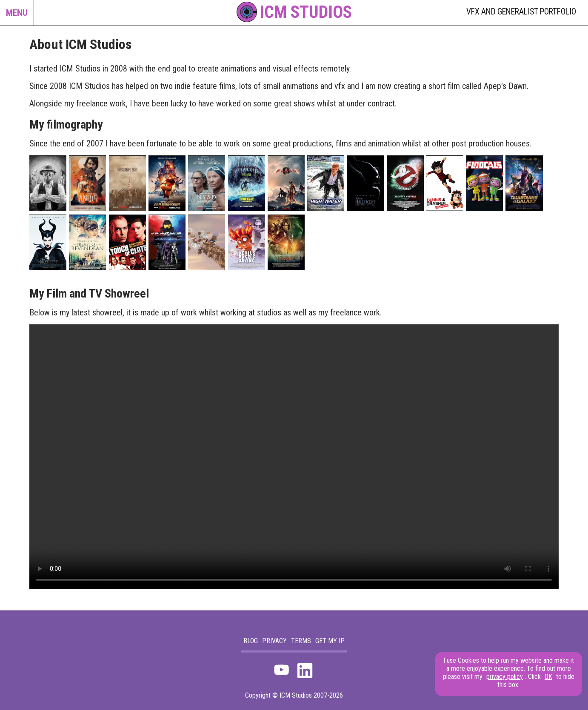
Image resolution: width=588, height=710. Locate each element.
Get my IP (330, 641)
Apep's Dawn (505, 86)
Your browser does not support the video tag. (294, 457)
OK (548, 677)
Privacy (274, 641)
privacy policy (505, 677)
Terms (301, 641)
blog (251, 641)
